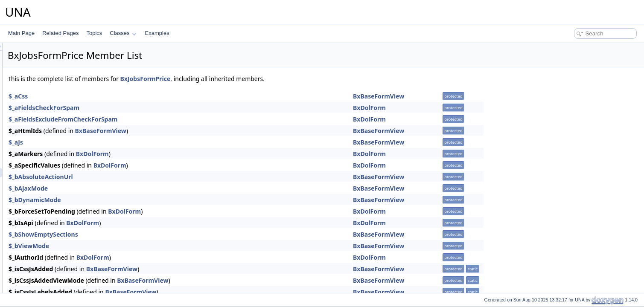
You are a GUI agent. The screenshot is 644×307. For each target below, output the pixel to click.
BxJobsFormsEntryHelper (66, 191)
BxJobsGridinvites (58, 238)
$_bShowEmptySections (150, 234)
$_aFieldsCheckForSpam (151, 108)
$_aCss (125, 96)
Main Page (21, 33)
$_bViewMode (136, 246)
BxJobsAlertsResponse (64, 107)
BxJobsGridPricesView (63, 257)
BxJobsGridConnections (65, 229)
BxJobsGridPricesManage (67, 248)
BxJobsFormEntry (57, 163)
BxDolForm (476, 108)
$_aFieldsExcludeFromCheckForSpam (170, 119)
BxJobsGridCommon (61, 220)
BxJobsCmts (51, 116)
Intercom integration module (62, 79)
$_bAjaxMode (135, 188)
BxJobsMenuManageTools (67, 285)
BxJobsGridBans (56, 210)
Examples (157, 33)
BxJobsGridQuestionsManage (71, 266)
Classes (123, 33)
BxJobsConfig (53, 126)
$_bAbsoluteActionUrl (147, 177)
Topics (94, 33)
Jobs (36, 98)
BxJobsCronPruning (60, 145)
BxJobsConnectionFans (64, 135)
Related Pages (60, 33)
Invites (38, 88)
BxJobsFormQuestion (62, 182)
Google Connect (49, 51)
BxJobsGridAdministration (67, 201)
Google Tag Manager (54, 60)
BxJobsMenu (52, 276)
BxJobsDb (49, 154)
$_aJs (122, 142)
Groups (39, 70)
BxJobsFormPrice (57, 173)
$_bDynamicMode (141, 200)
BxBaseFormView (485, 96)
